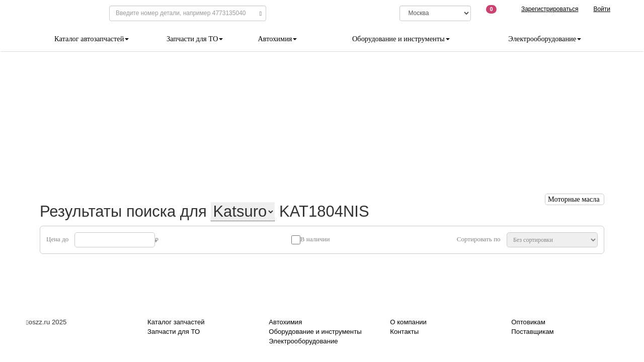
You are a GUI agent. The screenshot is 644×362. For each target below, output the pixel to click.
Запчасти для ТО (195, 39)
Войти (602, 9)
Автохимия (277, 39)
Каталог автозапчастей (92, 39)
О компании (408, 322)
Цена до (57, 239)
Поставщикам (532, 332)
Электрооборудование (545, 39)
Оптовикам (528, 322)
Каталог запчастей (176, 322)
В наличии (315, 239)
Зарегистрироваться (550, 9)
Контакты (404, 332)
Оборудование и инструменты (401, 39)
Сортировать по (479, 239)
